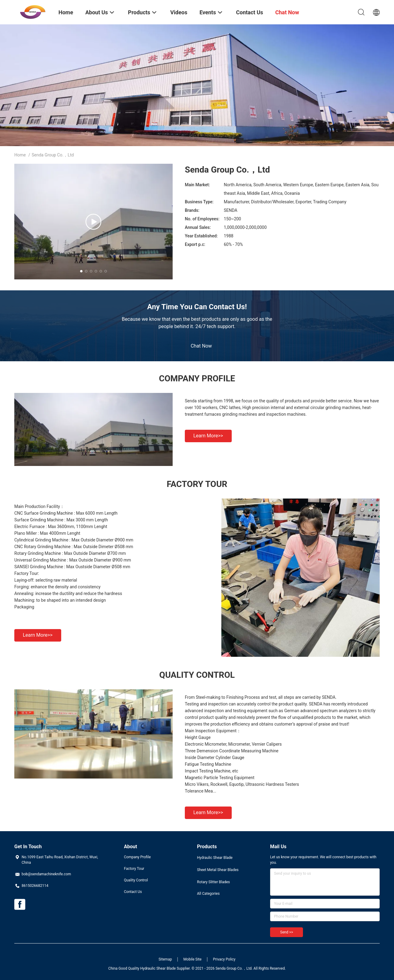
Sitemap (165, 959)
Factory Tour (134, 869)
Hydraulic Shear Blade (215, 858)
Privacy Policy (224, 959)
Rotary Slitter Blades (213, 882)
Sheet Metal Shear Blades (218, 870)
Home (20, 155)
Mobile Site (192, 959)
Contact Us (133, 892)
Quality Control (136, 880)
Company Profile (137, 857)
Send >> (287, 932)
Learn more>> (208, 436)
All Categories (208, 894)
